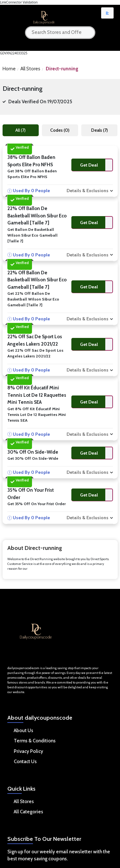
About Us (24, 731)
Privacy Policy (28, 751)
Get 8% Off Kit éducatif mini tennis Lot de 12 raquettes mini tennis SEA (36, 414)
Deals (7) (100, 130)
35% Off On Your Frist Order (31, 494)
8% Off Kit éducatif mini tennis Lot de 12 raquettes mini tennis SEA (37, 395)
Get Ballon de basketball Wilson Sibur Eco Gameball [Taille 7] (32, 235)
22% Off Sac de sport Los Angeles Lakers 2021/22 (35, 340)
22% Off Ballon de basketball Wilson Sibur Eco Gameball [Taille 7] (37, 216)
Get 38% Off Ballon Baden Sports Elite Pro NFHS (32, 174)
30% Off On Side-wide (33, 452)
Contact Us (25, 762)
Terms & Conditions (35, 741)
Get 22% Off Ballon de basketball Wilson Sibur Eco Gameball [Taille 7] (33, 299)
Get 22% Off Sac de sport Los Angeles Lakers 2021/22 (35, 353)
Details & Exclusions (88, 191)
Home (9, 69)
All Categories (28, 812)
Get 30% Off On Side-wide (33, 458)
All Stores (30, 69)
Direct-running (62, 69)
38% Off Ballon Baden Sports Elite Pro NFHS (31, 161)
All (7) (20, 130)
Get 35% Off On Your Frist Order (36, 504)
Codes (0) (60, 130)
